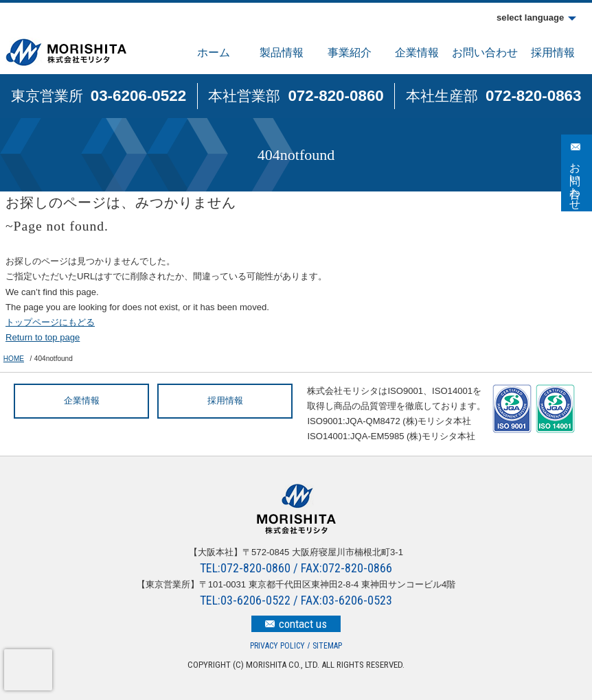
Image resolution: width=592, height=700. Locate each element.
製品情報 (282, 52)
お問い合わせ (485, 52)
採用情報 (553, 52)
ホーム (214, 52)
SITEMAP (327, 646)
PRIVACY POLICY (277, 646)
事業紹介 (350, 52)
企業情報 (417, 52)
